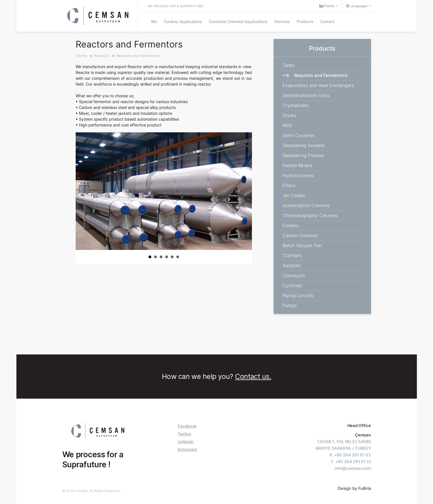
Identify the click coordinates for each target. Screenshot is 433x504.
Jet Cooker (294, 195)
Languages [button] (357, 6)
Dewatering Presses (303, 155)
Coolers (290, 225)
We (154, 22)
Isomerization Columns (306, 205)
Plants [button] (327, 6)
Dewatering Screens (304, 145)
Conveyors (294, 275)
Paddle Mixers (297, 165)
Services (282, 22)
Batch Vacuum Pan (302, 245)
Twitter (185, 434)
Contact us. (253, 376)
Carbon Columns (300, 235)
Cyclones (292, 285)
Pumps (290, 306)
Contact (327, 22)
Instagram (187, 449)
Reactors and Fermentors (138, 56)
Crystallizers (295, 105)
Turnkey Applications (183, 22)
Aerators (291, 265)
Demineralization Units (306, 95)
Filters (289, 185)
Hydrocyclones (298, 175)
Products (305, 22)
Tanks (289, 65)
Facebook (187, 426)
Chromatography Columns (310, 215)
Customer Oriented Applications (238, 22)
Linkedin (186, 442)
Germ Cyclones (299, 135)
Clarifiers (292, 255)
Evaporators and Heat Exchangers (318, 85)
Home (82, 56)
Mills (287, 125)
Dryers (289, 115)
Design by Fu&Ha (354, 488)
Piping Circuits (298, 296)
